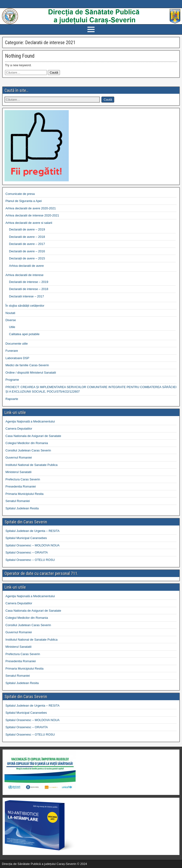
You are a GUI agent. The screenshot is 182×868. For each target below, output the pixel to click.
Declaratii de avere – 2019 (27, 229)
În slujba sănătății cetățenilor (25, 306)
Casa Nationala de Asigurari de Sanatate (33, 436)
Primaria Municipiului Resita (24, 494)
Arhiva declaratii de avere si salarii (29, 223)
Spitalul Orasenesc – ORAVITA (27, 552)
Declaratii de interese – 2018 (29, 289)
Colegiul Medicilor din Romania (27, 443)
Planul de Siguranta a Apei (24, 201)
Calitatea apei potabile (24, 334)
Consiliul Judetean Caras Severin (28, 450)
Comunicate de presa (20, 194)
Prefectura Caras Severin (23, 479)
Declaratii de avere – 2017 (27, 244)
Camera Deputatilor (19, 429)
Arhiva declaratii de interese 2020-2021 (32, 215)
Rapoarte (12, 399)
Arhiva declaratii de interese (24, 275)
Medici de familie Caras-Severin (27, 365)
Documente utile (17, 344)
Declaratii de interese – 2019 (29, 282)
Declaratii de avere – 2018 (27, 237)
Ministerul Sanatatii (18, 472)
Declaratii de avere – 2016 (27, 251)
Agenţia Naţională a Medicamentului (30, 421)
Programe (12, 380)
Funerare (12, 351)
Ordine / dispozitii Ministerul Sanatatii (31, 373)
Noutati (10, 313)
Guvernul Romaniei (19, 457)
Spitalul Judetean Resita (22, 508)
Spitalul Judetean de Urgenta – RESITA (32, 531)
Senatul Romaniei (18, 501)
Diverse (11, 320)
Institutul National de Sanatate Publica (32, 465)
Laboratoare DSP (17, 358)
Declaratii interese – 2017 (26, 296)
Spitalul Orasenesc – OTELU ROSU (30, 560)
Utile (12, 327)
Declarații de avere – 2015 (27, 258)
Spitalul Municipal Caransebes (26, 538)
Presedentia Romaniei (21, 486)
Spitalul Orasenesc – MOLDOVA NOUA (32, 545)
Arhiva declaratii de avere (26, 266)
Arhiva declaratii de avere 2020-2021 (31, 208)
